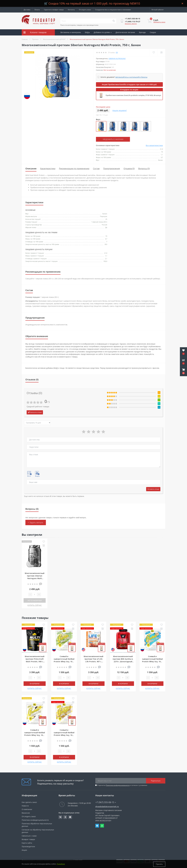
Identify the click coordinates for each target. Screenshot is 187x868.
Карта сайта (27, 843)
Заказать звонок (131, 24)
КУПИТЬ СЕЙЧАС (35, 605)
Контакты (71, 10)
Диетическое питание (125, 32)
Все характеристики (154, 145)
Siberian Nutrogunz (117, 59)
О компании (27, 809)
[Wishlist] (154, 52)
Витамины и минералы (71, 32)
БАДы (87, 32)
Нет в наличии (35, 600)
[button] (183, 371)
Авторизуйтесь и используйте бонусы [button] (131, 77)
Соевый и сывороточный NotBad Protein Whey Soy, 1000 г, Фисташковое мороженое (64, 662)
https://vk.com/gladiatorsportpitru (60, 817)
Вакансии (26, 813)
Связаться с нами (29, 836)
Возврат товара (28, 839)
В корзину (35, 684)
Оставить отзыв (153, 489)
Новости (25, 806)
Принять (159, 864)
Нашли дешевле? (120, 110)
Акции (63, 38)
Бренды (142, 32)
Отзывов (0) (129, 169)
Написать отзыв (35, 412)
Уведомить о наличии (111, 139)
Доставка (27, 10)
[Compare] (161, 52)
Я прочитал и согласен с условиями (122, 785)
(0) (117, 52)
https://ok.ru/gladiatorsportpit (65, 817)
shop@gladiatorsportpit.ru (107, 806)
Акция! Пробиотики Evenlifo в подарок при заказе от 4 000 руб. (129, 84)
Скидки (153, 32)
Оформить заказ (159, 22)
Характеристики (48, 169)
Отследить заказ (85, 10)
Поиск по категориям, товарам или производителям (79, 25)
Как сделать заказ (29, 802)
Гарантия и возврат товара (54, 10)
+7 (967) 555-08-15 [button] (106, 802)
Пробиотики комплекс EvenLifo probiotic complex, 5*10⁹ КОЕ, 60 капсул (133, 95)
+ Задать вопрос (36, 522)
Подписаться (156, 781)
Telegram (97, 826)
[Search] (114, 21)
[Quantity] (34, 594)
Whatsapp (102, 826)
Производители (28, 846)
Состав (96, 169)
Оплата (37, 10)
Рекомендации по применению (74, 169)
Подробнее (61, 864)
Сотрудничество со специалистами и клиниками (113, 10)
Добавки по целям (103, 32)
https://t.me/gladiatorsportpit (70, 817)
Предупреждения (112, 169)
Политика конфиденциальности (118, 785)
